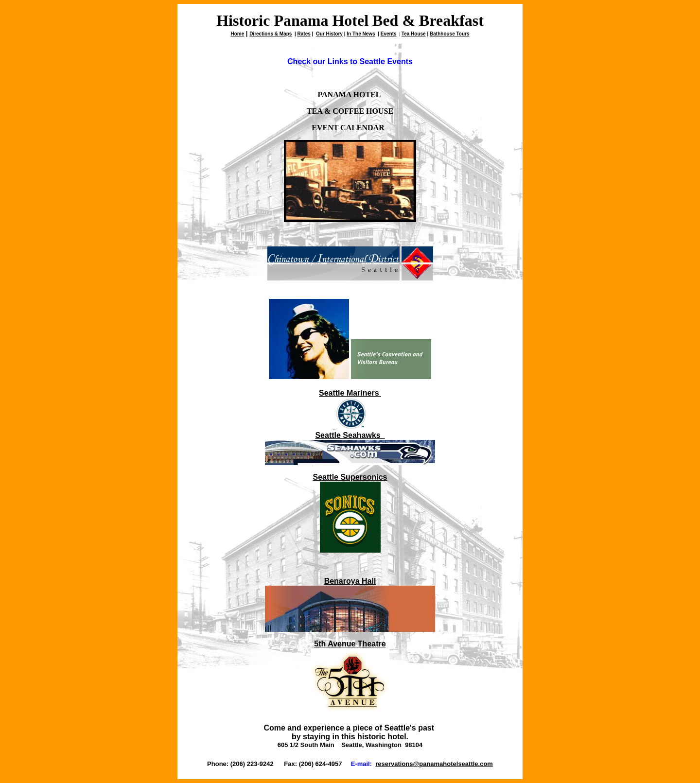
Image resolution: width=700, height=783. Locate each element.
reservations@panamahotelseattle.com (434, 764)
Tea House (414, 34)
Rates (304, 34)
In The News (361, 34)
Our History (329, 34)
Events (389, 34)
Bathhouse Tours (449, 34)
